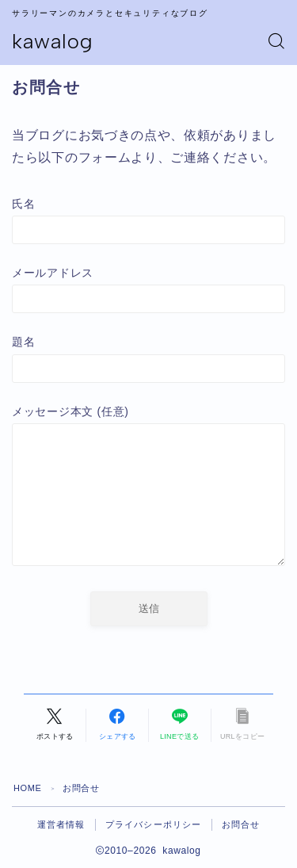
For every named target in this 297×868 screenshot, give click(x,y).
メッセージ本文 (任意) (148, 489)
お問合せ (241, 824)
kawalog (53, 42)
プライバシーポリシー (154, 824)
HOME (27, 788)
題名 (148, 359)
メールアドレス (148, 290)
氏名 (148, 221)
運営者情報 (61, 824)
